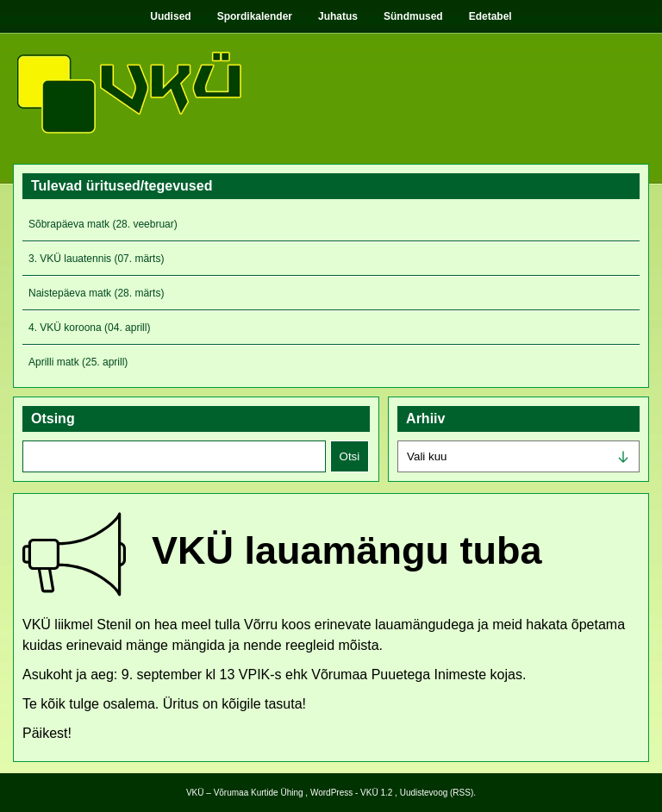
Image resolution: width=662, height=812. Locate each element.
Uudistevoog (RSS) (437, 793)
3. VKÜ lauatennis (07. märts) (96, 259)
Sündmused (413, 16)
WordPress (331, 793)
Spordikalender (255, 16)
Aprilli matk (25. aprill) (78, 362)
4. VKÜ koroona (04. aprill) (89, 328)
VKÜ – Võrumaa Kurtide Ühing (245, 793)
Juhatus (338, 16)
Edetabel (490, 16)
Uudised (170, 16)
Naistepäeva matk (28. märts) (96, 293)
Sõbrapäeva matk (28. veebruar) (103, 224)
